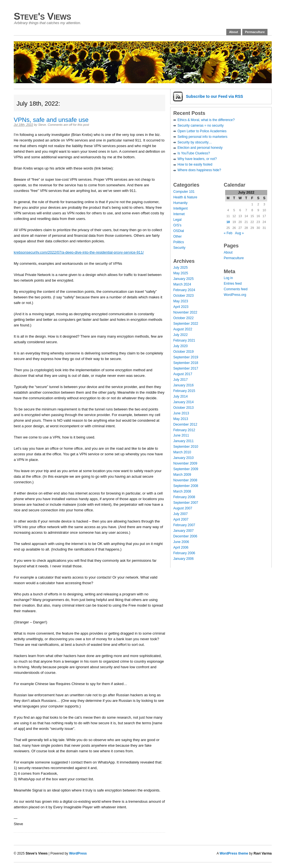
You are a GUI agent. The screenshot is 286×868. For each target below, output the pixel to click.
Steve (42, 125)
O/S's (177, 225)
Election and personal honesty (200, 148)
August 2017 (183, 374)
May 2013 (181, 419)
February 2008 (184, 497)
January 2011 (184, 441)
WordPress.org (235, 295)
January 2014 (184, 402)
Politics (179, 242)
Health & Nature (185, 197)
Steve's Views (42, 16)
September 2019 (186, 357)
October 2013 (184, 408)
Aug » (239, 233)
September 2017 (186, 368)
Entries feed (233, 284)
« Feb (228, 233)
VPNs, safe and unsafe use (51, 120)
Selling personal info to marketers (202, 137)
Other (177, 236)
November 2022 (185, 312)
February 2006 (184, 553)
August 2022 (183, 329)
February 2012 (184, 430)
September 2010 (186, 447)
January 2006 (184, 559)
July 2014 (180, 396)
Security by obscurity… (195, 142)
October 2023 (184, 296)
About (234, 32)
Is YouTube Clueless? (194, 153)
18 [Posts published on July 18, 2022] (228, 222)
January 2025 (184, 279)
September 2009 (186, 469)
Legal (177, 220)
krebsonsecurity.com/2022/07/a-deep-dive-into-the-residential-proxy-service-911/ (79, 252)
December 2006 (185, 536)
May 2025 (181, 273)
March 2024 (182, 284)
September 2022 (186, 324)
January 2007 (184, 531)
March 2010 (182, 452)
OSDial (179, 231)
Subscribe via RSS (214, 96)
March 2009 (182, 475)
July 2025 (180, 268)
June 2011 (181, 435)
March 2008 (182, 491)
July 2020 (180, 346)
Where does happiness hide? (199, 170)
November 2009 (185, 463)
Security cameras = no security (200, 126)
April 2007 (181, 519)
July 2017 (180, 380)
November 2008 (185, 480)
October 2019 (184, 352)
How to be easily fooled (195, 164)
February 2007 (184, 525)
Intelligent (180, 208)
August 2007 (183, 508)
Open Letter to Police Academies (202, 131)
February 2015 (184, 391)
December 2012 (185, 424)
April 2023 (181, 307)
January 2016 (184, 385)
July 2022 (180, 335)
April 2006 (181, 547)
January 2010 (184, 458)
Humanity (180, 203)
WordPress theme (234, 853)
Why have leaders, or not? (197, 159)
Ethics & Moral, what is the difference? (206, 120)
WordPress (78, 853)
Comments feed (236, 289)
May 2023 (181, 301)
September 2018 (186, 363)
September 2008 (186, 486)
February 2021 (184, 340)
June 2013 (181, 413)
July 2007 (180, 514)
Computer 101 (184, 192)
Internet (179, 214)
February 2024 (184, 290)
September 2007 (186, 503)
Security (179, 248)
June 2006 (181, 542)
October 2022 (184, 318)
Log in (228, 278)
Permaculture (255, 32)
